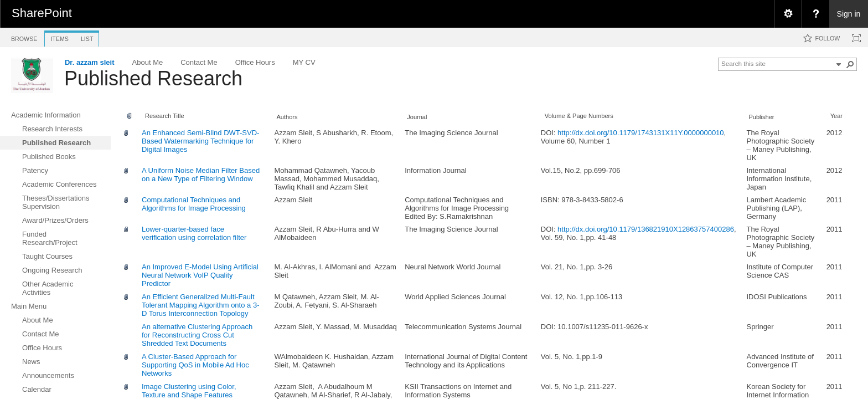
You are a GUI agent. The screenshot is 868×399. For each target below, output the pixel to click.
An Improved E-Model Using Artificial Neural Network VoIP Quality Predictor (200, 275)
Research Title (165, 116)
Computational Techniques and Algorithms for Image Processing (194, 204)
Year (836, 116)
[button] (850, 64)
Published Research (153, 78)
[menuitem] (788, 14)
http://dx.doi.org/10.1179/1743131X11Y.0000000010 (640, 133)
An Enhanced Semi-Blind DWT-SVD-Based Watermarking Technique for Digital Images (200, 141)
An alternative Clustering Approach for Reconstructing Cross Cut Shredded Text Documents (197, 335)
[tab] (24, 37)
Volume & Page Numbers (579, 116)
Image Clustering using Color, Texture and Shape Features (189, 391)
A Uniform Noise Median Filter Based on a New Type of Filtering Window (201, 175)
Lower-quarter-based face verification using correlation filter (194, 233)
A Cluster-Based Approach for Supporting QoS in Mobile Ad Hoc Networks (195, 365)
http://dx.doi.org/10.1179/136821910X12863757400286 (646, 229)
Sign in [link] (849, 14)
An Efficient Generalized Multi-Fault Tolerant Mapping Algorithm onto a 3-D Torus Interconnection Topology (200, 305)
